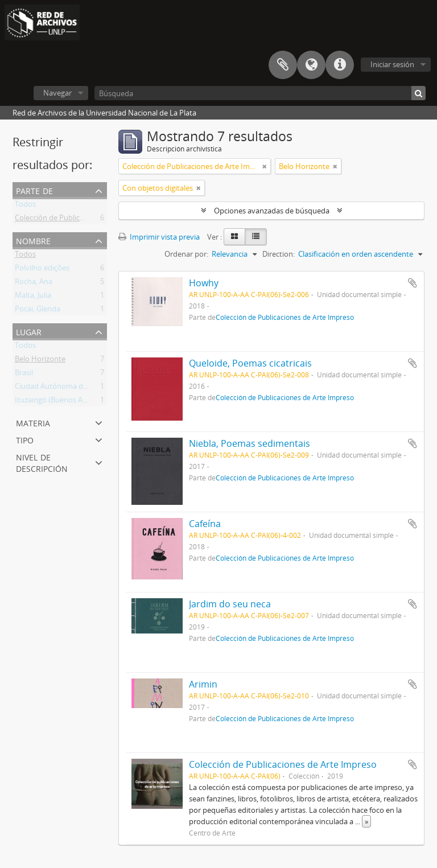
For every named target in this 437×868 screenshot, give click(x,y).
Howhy (204, 283)
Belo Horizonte (40, 361)
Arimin (203, 684)
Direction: (279, 254)
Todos (25, 206)
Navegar (57, 93)
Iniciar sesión (392, 64)
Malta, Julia (33, 297)
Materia (33, 422)
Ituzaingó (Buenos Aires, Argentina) (74, 402)
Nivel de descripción (42, 462)
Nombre (33, 240)
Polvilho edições (42, 270)
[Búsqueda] (260, 93)
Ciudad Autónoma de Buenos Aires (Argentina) (93, 388)
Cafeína (205, 524)
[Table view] (256, 237)
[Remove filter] (265, 166)
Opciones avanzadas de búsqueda (272, 211)
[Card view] (234, 237)
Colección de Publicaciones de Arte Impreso (88, 220)
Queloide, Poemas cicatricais (250, 363)
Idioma (311, 65)
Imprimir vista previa (159, 237)
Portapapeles (283, 65)
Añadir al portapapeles (413, 283)
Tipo (25, 439)
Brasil (24, 375)
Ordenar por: (186, 254)
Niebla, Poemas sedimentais (250, 443)
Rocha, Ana (34, 283)
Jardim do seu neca (230, 604)
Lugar (29, 331)
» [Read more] (366, 821)
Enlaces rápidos (340, 65)
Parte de (34, 190)
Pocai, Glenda (38, 311)
